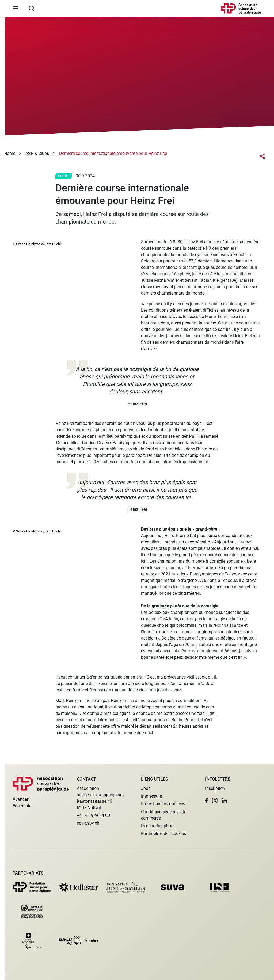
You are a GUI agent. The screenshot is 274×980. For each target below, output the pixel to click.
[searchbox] (32, 8)
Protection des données (163, 804)
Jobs (146, 788)
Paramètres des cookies (163, 834)
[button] (207, 801)
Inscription (215, 788)
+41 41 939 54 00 (93, 815)
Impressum (152, 796)
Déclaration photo (158, 826)
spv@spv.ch (88, 823)
